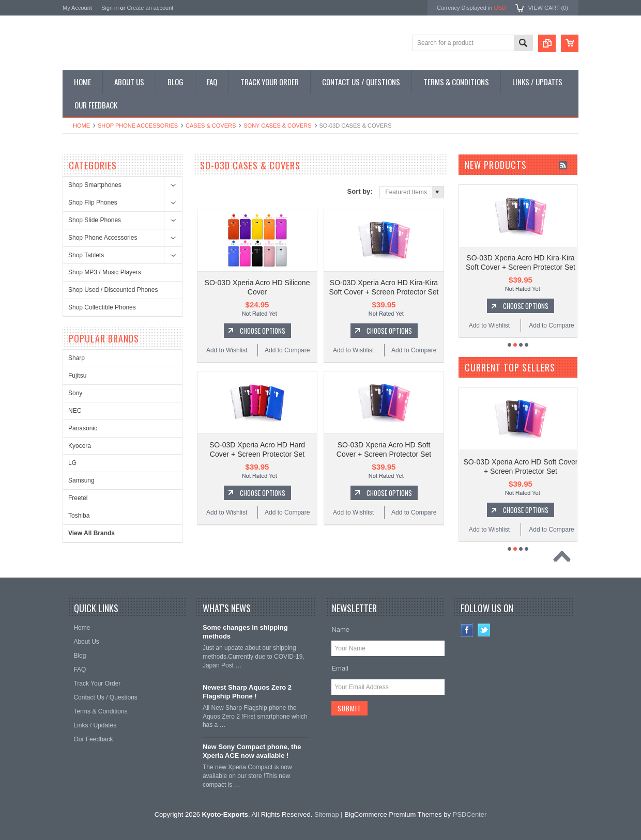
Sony (75, 393)
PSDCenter (470, 807)
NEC (75, 411)
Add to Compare (287, 343)
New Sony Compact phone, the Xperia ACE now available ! (252, 743)
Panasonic (83, 428)
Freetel (78, 498)
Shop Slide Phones (95, 220)
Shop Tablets (86, 255)
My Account (77, 8)
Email (340, 660)
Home (81, 126)
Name (340, 622)
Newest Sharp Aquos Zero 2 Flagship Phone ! (247, 684)
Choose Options (263, 323)
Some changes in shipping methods (245, 624)
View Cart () (548, 8)
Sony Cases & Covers (277, 126)
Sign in (110, 8)
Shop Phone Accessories (138, 126)
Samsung (81, 480)
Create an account (150, 8)
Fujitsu (77, 376)
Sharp (77, 358)
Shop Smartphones (95, 185)
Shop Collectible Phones (102, 307)
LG (72, 463)
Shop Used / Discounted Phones (113, 290)
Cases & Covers (211, 126)
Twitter (484, 622)
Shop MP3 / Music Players (105, 272)
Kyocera (80, 446)
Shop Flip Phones (93, 203)
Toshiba (79, 516)
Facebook (467, 622)
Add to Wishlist (227, 343)
